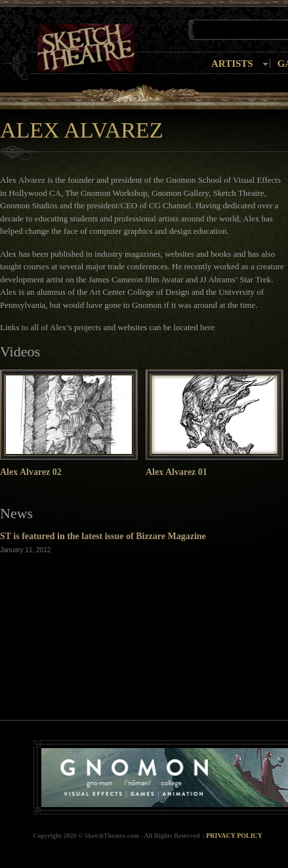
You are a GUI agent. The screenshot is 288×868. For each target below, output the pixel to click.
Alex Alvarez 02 (31, 472)
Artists (232, 64)
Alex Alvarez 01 (176, 472)
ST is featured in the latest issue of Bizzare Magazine (103, 536)
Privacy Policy (234, 836)
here (207, 327)
